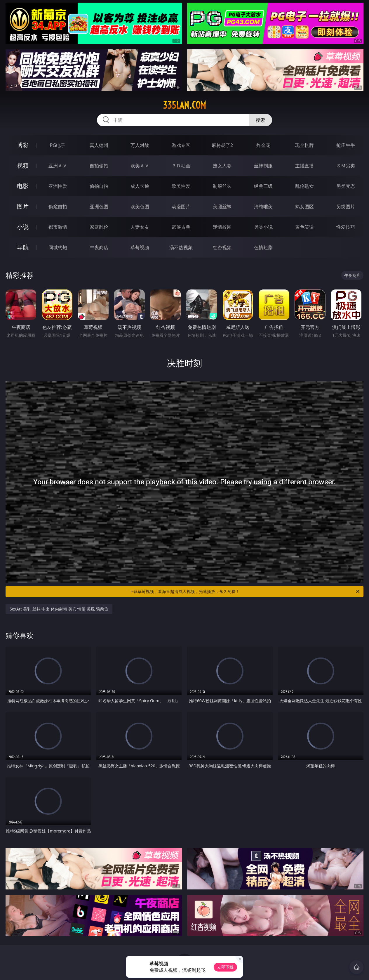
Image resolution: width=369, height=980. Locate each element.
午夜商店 (99, 247)
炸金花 (263, 145)
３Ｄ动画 (181, 166)
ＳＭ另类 (346, 166)
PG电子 (58, 145)
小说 (23, 227)
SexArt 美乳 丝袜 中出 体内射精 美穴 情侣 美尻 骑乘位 (59, 609)
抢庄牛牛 (346, 145)
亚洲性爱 (58, 186)
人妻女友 (140, 227)
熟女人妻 (222, 166)
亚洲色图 (99, 207)
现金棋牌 (304, 145)
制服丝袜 (222, 186)
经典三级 (263, 186)
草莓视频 (140, 247)
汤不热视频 (181, 247)
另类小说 (263, 227)
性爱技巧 (346, 227)
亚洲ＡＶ (58, 166)
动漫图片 (181, 207)
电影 (23, 186)
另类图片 (346, 207)
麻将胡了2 (222, 145)
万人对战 (140, 145)
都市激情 (58, 227)
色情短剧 (263, 247)
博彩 (23, 145)
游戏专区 (181, 145)
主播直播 (304, 166)
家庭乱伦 (99, 227)
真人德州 (99, 145)
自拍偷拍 (99, 166)
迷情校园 (222, 227)
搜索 (260, 120)
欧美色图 (140, 207)
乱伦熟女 (304, 186)
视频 (23, 165)
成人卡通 (140, 186)
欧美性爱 (181, 186)
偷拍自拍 (99, 186)
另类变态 (346, 186)
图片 (23, 206)
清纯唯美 (263, 207)
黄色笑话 (304, 227)
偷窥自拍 (58, 207)
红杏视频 (222, 247)
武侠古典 (181, 227)
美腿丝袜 (222, 207)
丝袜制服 (263, 166)
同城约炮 (58, 247)
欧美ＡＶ (140, 166)
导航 (23, 247)
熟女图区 (304, 207)
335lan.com (184, 105)
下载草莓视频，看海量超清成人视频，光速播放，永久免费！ (245, 592)
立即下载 (225, 967)
